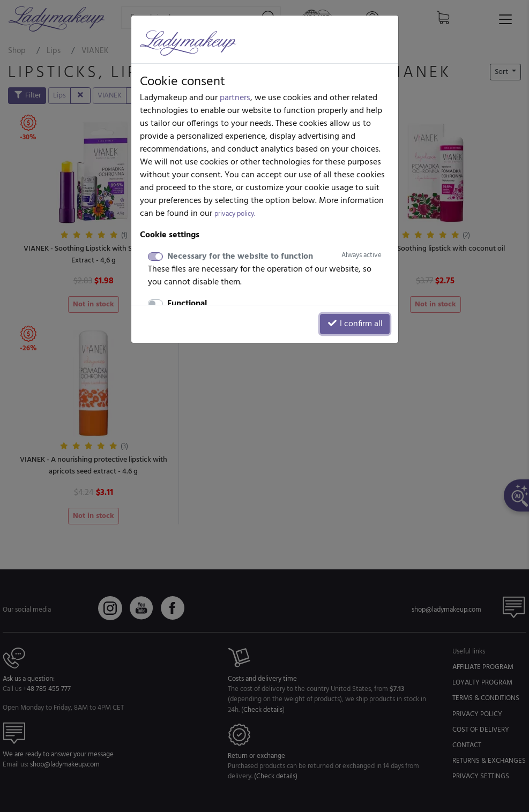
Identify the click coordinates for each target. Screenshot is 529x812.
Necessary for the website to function (274, 257)
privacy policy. (235, 214)
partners (235, 98)
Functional (187, 304)
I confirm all (355, 324)
